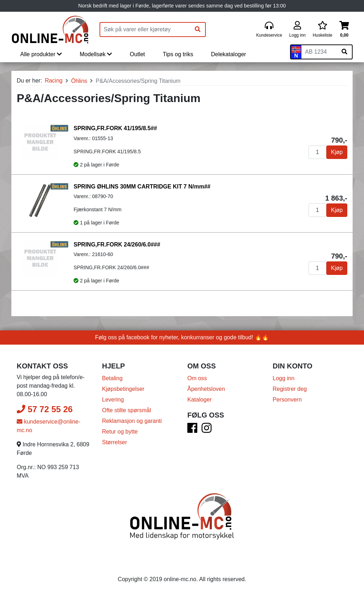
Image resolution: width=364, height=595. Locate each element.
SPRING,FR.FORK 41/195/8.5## (115, 128)
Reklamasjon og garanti (132, 421)
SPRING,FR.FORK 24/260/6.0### (117, 245)
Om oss (197, 378)
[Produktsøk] (145, 30)
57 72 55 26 (45, 409)
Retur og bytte (120, 432)
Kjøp (337, 152)
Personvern (287, 400)
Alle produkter (41, 54)
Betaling (112, 378)
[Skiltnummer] (319, 52)
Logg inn (283, 378)
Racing (54, 81)
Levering (113, 400)
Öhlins (79, 81)
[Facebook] (192, 430)
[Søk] (198, 30)
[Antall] (317, 152)
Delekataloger (228, 54)
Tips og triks (178, 54)
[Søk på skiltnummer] (344, 52)
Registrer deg (290, 389)
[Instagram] (207, 430)
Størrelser (114, 442)
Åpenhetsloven (206, 389)
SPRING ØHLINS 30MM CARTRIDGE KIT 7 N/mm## (142, 187)
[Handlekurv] (344, 30)
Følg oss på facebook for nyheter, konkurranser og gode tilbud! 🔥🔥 (182, 337)
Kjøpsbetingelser (123, 389)
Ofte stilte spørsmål (127, 410)
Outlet (137, 54)
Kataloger (200, 400)
